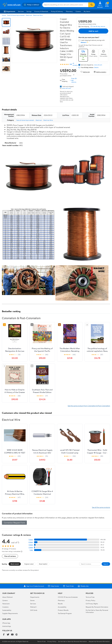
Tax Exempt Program (65, 613)
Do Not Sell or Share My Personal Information (72, 642)
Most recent (15, 564)
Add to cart (93, 31)
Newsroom (6, 604)
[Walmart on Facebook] (4, 635)
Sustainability (7, 610)
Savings (29, 11)
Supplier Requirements (10, 613)
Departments (9, 11)
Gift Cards (34, 610)
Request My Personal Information (97, 607)
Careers (78, 11)
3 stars (31, 545)
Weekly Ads (83, 586)
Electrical (29, 15)
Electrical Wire (38, 15)
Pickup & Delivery (57, 11)
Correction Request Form (14, 523)
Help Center (53, 586)
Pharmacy (69, 11)
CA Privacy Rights (92, 604)
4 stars (31, 542)
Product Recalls (63, 610)
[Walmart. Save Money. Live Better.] (12, 5)
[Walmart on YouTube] (12, 635)
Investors (5, 607)
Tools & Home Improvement (16, 15)
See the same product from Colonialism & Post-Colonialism (89, 406)
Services (21, 11)
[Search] (92, 5)
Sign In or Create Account (34, 586)
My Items (87, 11)
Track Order (68, 586)
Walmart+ (34, 607)
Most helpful (43, 564)
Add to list (85, 72)
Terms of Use (90, 597)
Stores (32, 600)
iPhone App (6, 623)
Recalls (60, 604)
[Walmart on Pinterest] (17, 635)
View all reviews (10, 556)
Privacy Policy (91, 600)
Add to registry (100, 72)
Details (96, 67)
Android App (7, 626)
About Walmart (8, 597)
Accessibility (62, 607)
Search (106, 564)
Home (4, 15)
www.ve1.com (66, 88)
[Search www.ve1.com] (65, 5)
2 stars (31, 547)
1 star (31, 550)
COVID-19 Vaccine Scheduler (68, 597)
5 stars (31, 539)
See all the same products (101, 507)
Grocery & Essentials (41, 11)
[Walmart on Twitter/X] (8, 635)
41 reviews (75, 64)
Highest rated (29, 564)
